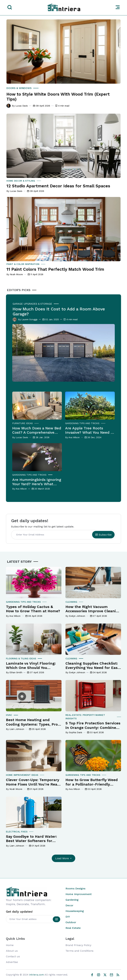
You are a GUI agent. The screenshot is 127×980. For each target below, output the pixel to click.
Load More (64, 858)
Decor (69, 905)
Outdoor (71, 922)
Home (10, 945)
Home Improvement (79, 894)
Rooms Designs (75, 888)
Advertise (12, 962)
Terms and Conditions (79, 951)
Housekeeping (75, 911)
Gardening (72, 900)
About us (12, 951)
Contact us (13, 956)
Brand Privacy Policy (78, 945)
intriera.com (37, 975)
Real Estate (73, 928)
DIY (68, 917)
